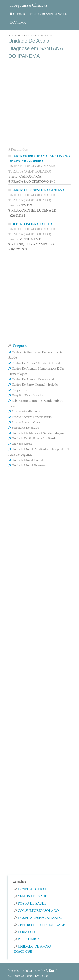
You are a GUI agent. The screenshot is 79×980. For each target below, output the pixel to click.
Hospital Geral (30, 889)
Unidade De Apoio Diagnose (33, 949)
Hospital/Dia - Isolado (25, 396)
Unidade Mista (20, 444)
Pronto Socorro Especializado (30, 417)
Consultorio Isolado (36, 911)
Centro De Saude (32, 897)
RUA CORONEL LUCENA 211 (33, 211)
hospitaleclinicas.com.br (27, 971)
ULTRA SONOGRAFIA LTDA (32, 224)
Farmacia (25, 932)
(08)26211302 (18, 250)
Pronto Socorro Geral (25, 423)
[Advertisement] (39, 103)
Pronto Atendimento (24, 412)
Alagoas (14, 36)
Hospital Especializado (38, 918)
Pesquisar (18, 346)
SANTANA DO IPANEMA (38, 36)
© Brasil (33, 971)
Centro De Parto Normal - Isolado (33, 385)
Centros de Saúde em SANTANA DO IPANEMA (39, 18)
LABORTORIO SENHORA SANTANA (38, 191)
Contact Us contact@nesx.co (29, 976)
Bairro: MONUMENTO (26, 240)
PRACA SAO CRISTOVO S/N (32, 182)
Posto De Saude (30, 904)
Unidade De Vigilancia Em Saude (32, 439)
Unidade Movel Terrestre (27, 466)
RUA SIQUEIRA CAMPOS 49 (31, 245)
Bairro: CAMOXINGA (25, 177)
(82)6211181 (17, 216)
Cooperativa (18, 390)
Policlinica (27, 940)
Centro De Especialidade (40, 925)
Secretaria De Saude (24, 428)
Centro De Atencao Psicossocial (31, 380)
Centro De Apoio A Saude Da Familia (35, 363)
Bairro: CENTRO (21, 206)
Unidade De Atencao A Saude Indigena (36, 434)
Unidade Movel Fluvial (26, 461)
